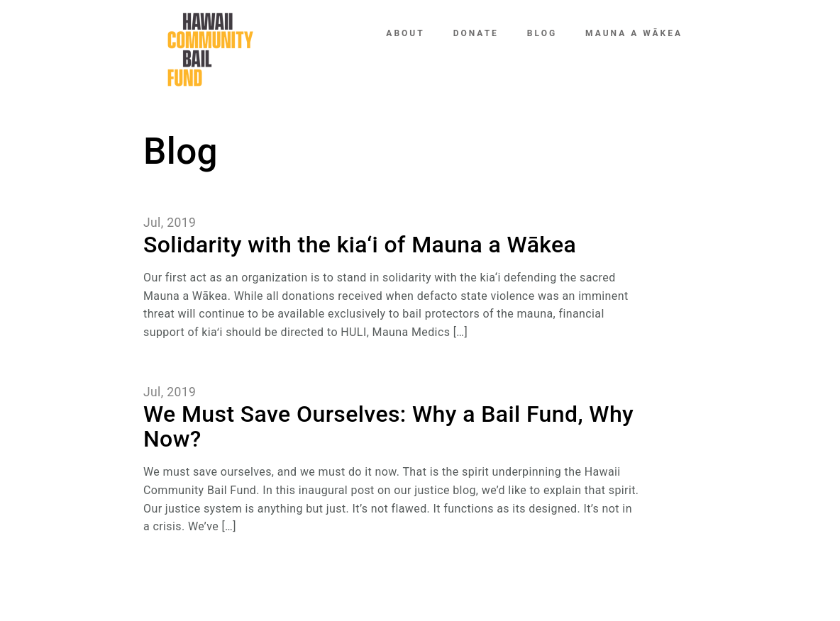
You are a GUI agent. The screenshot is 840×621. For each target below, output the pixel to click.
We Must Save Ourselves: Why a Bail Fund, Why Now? (388, 426)
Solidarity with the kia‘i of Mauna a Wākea (360, 245)
